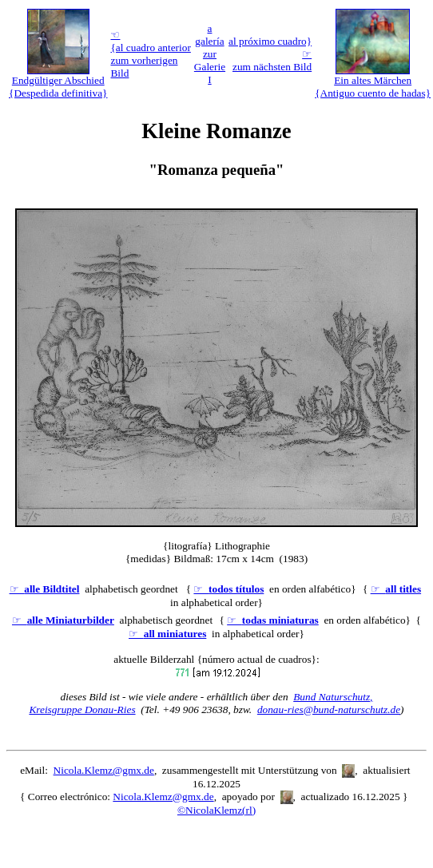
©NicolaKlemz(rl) (216, 810)
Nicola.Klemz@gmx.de (104, 770)
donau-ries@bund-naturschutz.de (329, 709)
